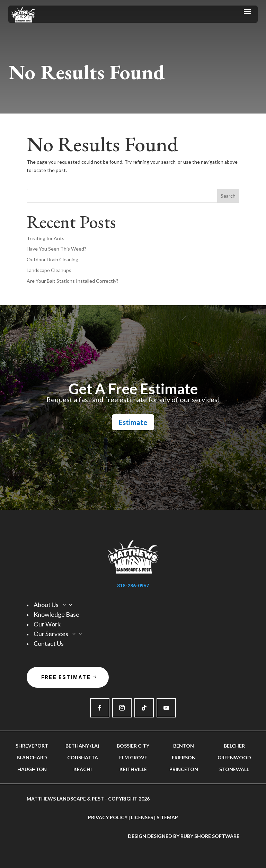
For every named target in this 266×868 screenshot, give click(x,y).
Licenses (142, 817)
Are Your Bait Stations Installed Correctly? (73, 281)
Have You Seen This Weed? (56, 249)
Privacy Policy (108, 817)
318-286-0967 (133, 585)
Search (228, 196)
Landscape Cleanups (49, 270)
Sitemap (167, 817)
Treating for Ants (46, 238)
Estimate (133, 422)
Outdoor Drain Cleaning (52, 259)
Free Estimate (66, 677)
